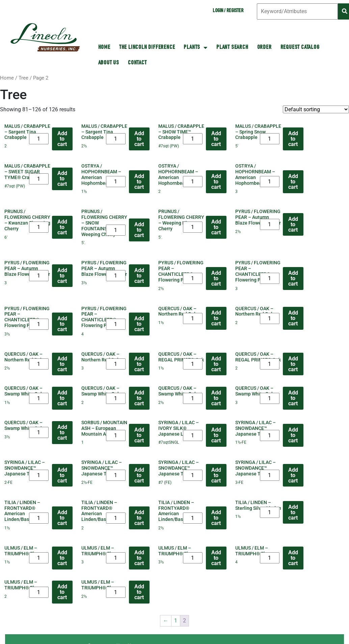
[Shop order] (316, 109)
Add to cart (62, 139)
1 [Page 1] (176, 621)
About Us (109, 63)
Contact (137, 63)
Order (264, 48)
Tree (23, 78)
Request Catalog (300, 48)
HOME (104, 48)
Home (7, 78)
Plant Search (232, 48)
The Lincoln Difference (147, 48)
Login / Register (228, 11)
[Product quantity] (39, 139)
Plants (196, 48)
